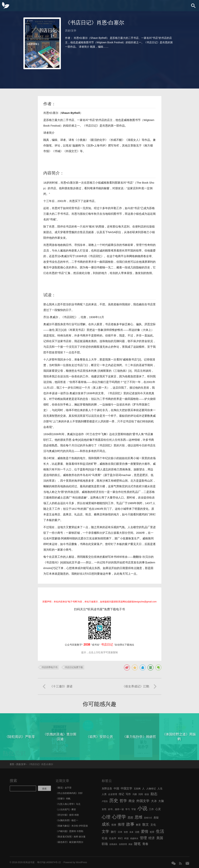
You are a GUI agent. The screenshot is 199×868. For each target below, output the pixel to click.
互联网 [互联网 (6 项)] (137, 789)
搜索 (13, 781)
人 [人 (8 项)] (143, 789)
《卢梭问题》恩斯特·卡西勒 (70, 831)
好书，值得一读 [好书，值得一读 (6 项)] (116, 809)
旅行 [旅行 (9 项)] (114, 832)
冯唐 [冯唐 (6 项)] (135, 794)
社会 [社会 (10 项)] (105, 838)
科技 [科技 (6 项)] (127, 838)
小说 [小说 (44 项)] (142, 808)
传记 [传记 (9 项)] (121, 794)
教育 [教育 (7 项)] (138, 825)
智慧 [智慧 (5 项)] (126, 832)
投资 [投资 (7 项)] (114, 825)
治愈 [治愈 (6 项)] (137, 832)
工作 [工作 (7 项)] (151, 809)
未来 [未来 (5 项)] (131, 832)
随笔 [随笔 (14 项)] (137, 844)
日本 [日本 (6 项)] (120, 832)
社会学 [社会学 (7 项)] (113, 838)
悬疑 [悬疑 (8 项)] (156, 818)
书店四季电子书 (50, 667)
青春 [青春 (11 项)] (145, 844)
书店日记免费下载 (74, 667)
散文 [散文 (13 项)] (146, 824)
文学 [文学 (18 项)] (106, 831)
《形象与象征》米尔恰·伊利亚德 (72, 826)
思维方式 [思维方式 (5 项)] (148, 818)
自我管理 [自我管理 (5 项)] (123, 844)
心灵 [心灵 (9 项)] (158, 809)
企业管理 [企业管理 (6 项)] (113, 794)
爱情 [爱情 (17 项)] (145, 831)
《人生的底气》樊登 (66, 809)
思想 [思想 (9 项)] (130, 818)
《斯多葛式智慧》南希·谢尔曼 (71, 837)
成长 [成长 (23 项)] (106, 824)
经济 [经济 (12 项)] (152, 838)
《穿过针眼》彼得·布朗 (67, 815)
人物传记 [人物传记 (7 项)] (151, 789)
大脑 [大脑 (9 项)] (161, 801)
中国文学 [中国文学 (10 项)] (127, 788)
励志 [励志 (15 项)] (154, 794)
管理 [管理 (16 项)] (143, 838)
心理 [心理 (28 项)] (106, 817)
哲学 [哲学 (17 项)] (123, 801)
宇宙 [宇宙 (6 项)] (134, 809)
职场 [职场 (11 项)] (105, 844)
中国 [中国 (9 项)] (116, 788)
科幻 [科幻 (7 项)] (120, 838)
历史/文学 (71, 31)
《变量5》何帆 (63, 799)
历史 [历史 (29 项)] (114, 800)
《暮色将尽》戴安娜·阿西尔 (70, 842)
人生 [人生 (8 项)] (160, 789)
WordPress (82, 862)
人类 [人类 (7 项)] (104, 794)
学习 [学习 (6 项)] (127, 809)
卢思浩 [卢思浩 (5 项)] (105, 801)
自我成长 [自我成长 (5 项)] (113, 844)
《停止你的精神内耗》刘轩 (69, 793)
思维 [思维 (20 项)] (139, 817)
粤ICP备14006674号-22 (49, 862)
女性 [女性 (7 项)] (104, 809)
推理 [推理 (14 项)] (121, 824)
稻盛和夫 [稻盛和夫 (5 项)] (134, 838)
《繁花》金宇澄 (64, 788)
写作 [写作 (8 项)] (128, 794)
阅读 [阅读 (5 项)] (130, 844)
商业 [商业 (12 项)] (132, 801)
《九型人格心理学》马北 (68, 804)
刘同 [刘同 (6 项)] (141, 794)
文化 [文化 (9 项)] (153, 825)
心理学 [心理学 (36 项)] (119, 817)
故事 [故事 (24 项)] (130, 824)
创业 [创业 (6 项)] (147, 794)
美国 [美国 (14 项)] (160, 838)
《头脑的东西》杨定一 (67, 820)
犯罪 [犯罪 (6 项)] (152, 832)
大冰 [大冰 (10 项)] (154, 801)
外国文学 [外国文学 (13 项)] (143, 801)
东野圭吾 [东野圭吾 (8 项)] (107, 789)
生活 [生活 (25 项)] (160, 831)
